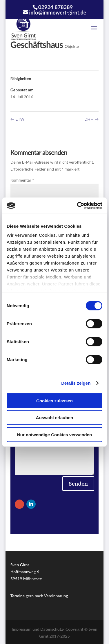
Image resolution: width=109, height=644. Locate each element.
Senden (78, 484)
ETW (17, 119)
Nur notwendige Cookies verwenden (54, 434)
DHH (92, 119)
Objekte (72, 46)
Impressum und (26, 629)
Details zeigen (76, 383)
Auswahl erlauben (54, 418)
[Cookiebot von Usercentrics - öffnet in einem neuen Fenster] (78, 206)
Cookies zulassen (54, 400)
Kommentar (22, 180)
